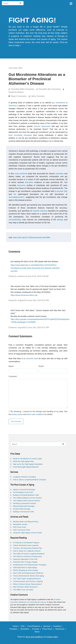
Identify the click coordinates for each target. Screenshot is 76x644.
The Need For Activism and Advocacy (27, 556)
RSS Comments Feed (21, 530)
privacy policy (17, 414)
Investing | (58, 626)
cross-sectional (21, 174)
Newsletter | (26, 629)
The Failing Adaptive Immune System (27, 498)
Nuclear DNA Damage (22, 509)
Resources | (61, 629)
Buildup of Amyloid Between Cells (26, 495)
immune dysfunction (42, 126)
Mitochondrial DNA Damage (24, 506)
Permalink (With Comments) (23, 89)
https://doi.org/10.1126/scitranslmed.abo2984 (32, 237)
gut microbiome (59, 103)
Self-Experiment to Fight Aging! (25, 567)
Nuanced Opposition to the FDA (25, 559)
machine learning (40, 211)
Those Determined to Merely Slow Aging (29, 576)
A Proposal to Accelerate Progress (26, 543)
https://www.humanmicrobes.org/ (24, 295)
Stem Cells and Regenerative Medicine (28, 573)
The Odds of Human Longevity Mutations (29, 554)
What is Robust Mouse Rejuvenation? (28, 584)
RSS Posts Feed (19, 527)
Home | (17, 626)
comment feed (32, 359)
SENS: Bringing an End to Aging (25, 570)
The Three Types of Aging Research (27, 579)
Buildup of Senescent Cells (23, 512)
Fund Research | (35, 626)
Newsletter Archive (20, 524)
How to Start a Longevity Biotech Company (30, 480)
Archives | (37, 629)
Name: (11, 366)
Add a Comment (38, 96)
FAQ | (24, 626)
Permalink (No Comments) (50, 89)
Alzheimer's (13, 106)
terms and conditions (35, 414)
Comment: (13, 376)
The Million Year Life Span (23, 590)
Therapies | (14, 629)
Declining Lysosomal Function (25, 503)
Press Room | (49, 629)
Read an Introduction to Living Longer (27, 459)
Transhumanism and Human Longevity (28, 581)
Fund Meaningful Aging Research (26, 467)
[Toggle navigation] (71, 3)
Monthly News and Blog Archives (26, 522)
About (38, 632)
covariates (59, 174)
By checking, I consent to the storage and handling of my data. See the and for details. (38, 413)
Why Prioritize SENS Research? (25, 587)
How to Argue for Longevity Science (27, 551)
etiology (60, 220)
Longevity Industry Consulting (24, 477)
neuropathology (15, 220)
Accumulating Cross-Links (23, 492)
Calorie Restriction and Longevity (26, 545)
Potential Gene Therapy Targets (25, 562)
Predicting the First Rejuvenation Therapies (30, 565)
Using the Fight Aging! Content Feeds (27, 533)
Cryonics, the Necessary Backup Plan (28, 548)
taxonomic (21, 185)
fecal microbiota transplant (20, 135)
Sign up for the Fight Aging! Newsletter (28, 464)
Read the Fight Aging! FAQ (23, 461)
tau (15, 194)
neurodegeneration (16, 197)
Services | (48, 626)
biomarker (29, 182)
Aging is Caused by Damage (24, 489)
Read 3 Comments (19, 96)
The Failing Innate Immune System (27, 501)
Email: (41, 366)
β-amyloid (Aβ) (61, 191)
